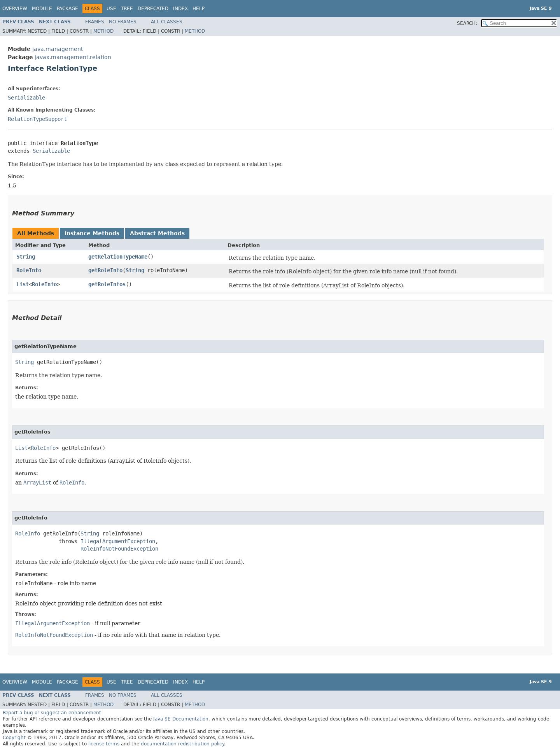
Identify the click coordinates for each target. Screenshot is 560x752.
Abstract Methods (157, 233)
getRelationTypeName (118, 257)
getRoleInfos (107, 284)
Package (67, 9)
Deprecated (153, 9)
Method (103, 31)
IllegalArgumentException (118, 541)
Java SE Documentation (181, 719)
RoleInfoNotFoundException (119, 549)
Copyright (14, 738)
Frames (95, 22)
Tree (127, 9)
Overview (15, 9)
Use (111, 9)
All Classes (167, 22)
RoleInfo (29, 270)
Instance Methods (92, 233)
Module (42, 9)
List (23, 284)
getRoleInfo (105, 270)
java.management (58, 49)
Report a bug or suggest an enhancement (52, 713)
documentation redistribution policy (182, 744)
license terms (104, 744)
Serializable (26, 98)
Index (180, 9)
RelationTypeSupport (37, 119)
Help (199, 9)
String (26, 257)
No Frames (123, 22)
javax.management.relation (73, 57)
